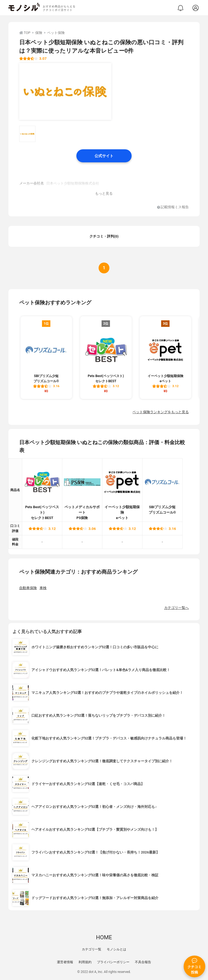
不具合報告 (143, 962)
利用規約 (85, 962)
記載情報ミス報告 (173, 207)
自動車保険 (28, 588)
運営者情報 (65, 962)
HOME (104, 937)
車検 (43, 588)
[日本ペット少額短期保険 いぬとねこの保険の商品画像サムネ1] (27, 134)
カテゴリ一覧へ (176, 608)
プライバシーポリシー (113, 962)
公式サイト (104, 156)
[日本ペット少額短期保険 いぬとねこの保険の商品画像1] (65, 91)
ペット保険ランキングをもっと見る (161, 412)
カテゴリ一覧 (92, 949)
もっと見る (104, 193)
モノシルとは (116, 949)
